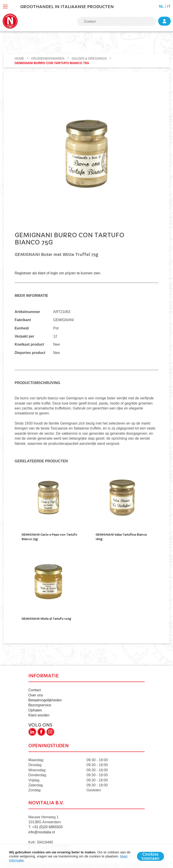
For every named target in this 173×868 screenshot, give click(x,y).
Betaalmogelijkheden (45, 698)
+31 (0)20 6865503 (48, 825)
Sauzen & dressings (90, 58)
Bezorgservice (40, 703)
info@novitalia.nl (42, 830)
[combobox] (116, 21)
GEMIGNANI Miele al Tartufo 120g (46, 618)
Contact (35, 688)
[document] (86, 856)
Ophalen (35, 708)
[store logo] (10, 21)
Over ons (36, 693)
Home (20, 58)
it (169, 6)
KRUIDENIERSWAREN (48, 58)
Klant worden (39, 713)
